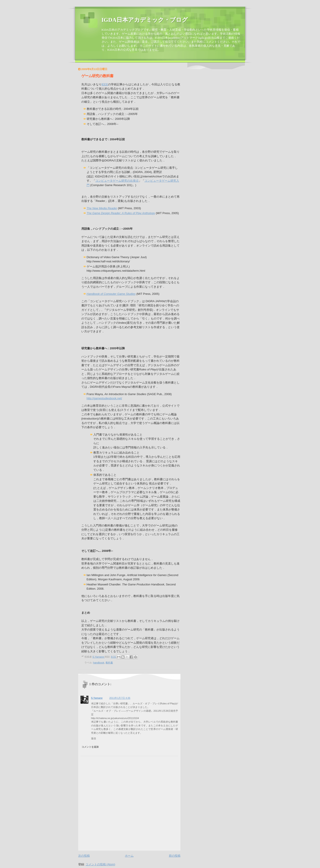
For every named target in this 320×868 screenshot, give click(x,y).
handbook (99, 663)
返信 (94, 738)
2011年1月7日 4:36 (120, 698)
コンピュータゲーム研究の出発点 (117, 181)
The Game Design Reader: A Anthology (121, 213)
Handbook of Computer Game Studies (111, 294)
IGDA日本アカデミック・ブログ (145, 20)
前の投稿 (175, 856)
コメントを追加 (90, 747)
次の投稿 (84, 856)
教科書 (109, 663)
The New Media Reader (102, 208)
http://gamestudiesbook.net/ (104, 398)
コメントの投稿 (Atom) (100, 864)
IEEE (105, 84)
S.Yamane (97, 698)
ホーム (129, 856)
